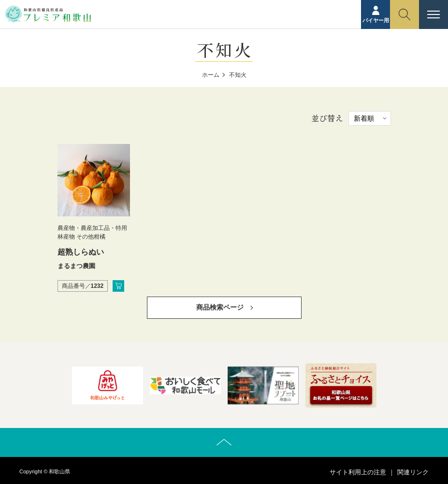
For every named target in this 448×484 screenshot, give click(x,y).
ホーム (211, 75)
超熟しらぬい (81, 252)
